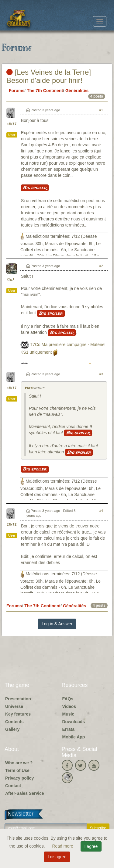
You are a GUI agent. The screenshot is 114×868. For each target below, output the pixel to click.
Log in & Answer (57, 624)
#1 (101, 110)
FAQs (68, 699)
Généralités (77, 91)
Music (68, 714)
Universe (14, 706)
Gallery (12, 729)
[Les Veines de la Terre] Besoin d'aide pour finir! (49, 76)
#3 (101, 374)
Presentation (18, 699)
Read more (63, 846)
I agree (91, 846)
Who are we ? (19, 763)
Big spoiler (35, 188)
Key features (18, 714)
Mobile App (74, 737)
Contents (14, 722)
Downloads (74, 722)
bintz (11, 124)
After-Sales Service (25, 793)
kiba (10, 280)
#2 (101, 266)
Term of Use (17, 770)
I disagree (57, 857)
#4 (101, 511)
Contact (13, 786)
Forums (17, 91)
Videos (69, 706)
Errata (68, 729)
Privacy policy (19, 778)
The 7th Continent (45, 91)
